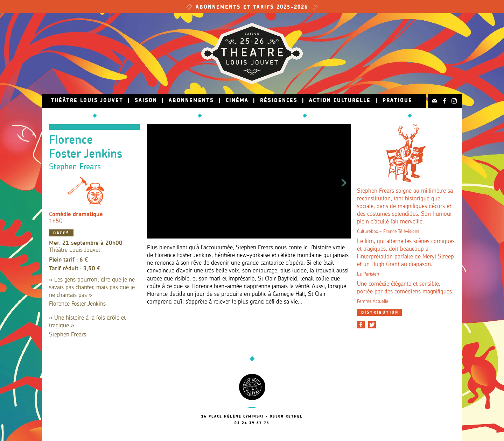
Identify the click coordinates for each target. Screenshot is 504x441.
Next (344, 182)
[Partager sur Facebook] (361, 325)
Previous (154, 182)
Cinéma (237, 101)
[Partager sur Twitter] (372, 325)
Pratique (397, 101)
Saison (146, 101)
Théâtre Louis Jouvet (87, 101)
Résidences (279, 101)
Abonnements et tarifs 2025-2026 (252, 8)
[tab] (379, 312)
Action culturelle (340, 101)
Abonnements (191, 101)
